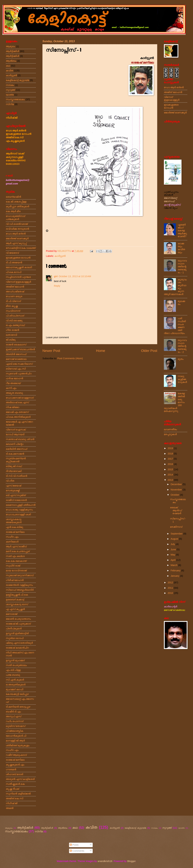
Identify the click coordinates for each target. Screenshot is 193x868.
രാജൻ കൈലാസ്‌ (16, 345)
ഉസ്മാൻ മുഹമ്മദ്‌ (15, 660)
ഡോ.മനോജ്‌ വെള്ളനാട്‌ (20, 398)
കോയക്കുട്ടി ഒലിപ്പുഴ (17, 694)
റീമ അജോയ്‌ (13, 383)
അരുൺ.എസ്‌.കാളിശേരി (20, 779)
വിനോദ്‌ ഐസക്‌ (16, 430)
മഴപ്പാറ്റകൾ (170, 434)
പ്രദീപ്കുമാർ (14, 629)
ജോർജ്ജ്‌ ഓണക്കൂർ (17, 238)
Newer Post (51, 351)
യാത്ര (10, 95)
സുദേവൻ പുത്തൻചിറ (19, 374)
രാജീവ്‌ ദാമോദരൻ (16, 500)
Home (101, 351)
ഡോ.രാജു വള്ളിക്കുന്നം (19, 510)
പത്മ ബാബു (13, 675)
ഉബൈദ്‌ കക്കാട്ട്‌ (15, 600)
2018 (171, 454)
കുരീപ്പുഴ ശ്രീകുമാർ (17, 206)
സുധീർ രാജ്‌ (13, 566)
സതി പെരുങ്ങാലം (16, 665)
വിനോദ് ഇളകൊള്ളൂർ (172, 99)
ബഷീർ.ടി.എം (13, 712)
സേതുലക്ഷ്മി (13, 490)
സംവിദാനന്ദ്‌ (13, 311)
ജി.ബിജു (11, 340)
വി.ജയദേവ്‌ (12, 253)
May (173, 555)
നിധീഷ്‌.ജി (12, 803)
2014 (171, 475)
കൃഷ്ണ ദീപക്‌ (12, 789)
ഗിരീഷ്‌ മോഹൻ (15, 580)
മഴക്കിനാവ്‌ (176, 527)
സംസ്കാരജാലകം (15, 99)
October (175, 495)
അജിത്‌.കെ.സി (15, 798)
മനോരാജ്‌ (12, 614)
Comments (77, 851)
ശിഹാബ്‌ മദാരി (14, 774)
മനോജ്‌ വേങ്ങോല (16, 359)
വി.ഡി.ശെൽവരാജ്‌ (17, 224)
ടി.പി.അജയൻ (14, 262)
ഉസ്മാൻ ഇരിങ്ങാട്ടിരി (17, 633)
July (173, 544)
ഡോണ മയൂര (14, 296)
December (177, 484)
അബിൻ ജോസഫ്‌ (16, 354)
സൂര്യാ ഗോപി (15, 638)
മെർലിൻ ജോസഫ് (16, 449)
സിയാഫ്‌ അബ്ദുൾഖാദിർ (20, 590)
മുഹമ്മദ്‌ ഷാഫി (14, 689)
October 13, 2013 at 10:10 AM (75, 276)
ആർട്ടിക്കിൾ (12, 56)
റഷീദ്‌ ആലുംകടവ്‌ (16, 755)
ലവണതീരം (170, 429)
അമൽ (10, 808)
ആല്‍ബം (11, 61)
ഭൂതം (181, 359)
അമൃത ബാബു (14, 393)
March (174, 565)
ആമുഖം (11, 46)
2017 (171, 459)
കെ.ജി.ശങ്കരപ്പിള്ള (16, 202)
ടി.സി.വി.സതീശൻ (16, 476)
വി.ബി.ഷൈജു (14, 321)
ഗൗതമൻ (11, 769)
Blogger (131, 861)
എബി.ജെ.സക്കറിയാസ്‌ (19, 364)
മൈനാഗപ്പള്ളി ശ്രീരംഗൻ (21, 505)
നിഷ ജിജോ (12, 407)
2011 (171, 588)
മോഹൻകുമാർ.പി (16, 736)
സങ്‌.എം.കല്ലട (15, 556)
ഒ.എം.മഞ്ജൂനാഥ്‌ (15, 325)
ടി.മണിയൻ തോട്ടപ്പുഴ (18, 707)
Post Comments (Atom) (70, 358)
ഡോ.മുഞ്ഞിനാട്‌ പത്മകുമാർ (15, 218)
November (177, 490)
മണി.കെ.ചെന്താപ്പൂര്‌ (18, 551)
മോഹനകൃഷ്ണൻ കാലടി (19, 267)
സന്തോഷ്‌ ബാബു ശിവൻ (20, 439)
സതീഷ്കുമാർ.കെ (15, 784)
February (176, 570)
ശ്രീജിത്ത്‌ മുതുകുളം (18, 745)
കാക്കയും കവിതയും (181, 248)
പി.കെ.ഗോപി (14, 272)
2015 (171, 469)
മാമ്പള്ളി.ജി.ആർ (15, 741)
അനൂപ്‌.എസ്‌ (13, 716)
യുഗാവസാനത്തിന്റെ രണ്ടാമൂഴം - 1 (182, 267)
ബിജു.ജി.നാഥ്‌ (14, 466)
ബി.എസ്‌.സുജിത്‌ (16, 495)
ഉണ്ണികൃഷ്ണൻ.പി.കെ (17, 595)
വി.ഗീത (10, 481)
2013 (171, 480)
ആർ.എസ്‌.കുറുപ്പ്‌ (16, 243)
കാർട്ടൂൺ (60, 256)
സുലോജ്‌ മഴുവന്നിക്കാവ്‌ (20, 575)
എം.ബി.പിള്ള (13, 670)
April (173, 560)
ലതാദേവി (11, 335)
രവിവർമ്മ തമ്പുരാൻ (17, 229)
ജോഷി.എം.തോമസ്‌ (17, 412)
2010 (171, 593)
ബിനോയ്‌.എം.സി (16, 369)
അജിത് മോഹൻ (15, 287)
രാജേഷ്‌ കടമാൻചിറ (17, 648)
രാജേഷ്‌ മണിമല (15, 532)
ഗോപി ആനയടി (15, 434)
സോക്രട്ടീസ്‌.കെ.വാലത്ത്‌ (21, 248)
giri (56, 276)
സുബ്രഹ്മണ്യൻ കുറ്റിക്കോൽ (16, 460)
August (175, 539)
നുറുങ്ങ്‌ (10, 90)
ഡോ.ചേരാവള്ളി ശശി (18, 514)
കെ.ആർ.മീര (13, 211)
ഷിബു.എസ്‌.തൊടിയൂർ (19, 643)
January (175, 576)
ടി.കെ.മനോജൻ (15, 454)
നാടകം (10, 85)
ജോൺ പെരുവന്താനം (18, 619)
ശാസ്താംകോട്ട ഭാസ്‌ (17, 604)
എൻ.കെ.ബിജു (14, 527)
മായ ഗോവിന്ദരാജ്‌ (16, 570)
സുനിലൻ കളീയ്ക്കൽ (18, 794)
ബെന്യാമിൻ (13, 197)
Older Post (149, 351)
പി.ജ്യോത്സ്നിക (15, 731)
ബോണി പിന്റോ (15, 444)
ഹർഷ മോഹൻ (14, 378)
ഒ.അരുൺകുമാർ (16, 685)
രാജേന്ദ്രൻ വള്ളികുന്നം (19, 585)
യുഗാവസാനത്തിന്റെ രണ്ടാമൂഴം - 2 (182, 346)
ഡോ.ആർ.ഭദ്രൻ (16, 234)
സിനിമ (10, 104)
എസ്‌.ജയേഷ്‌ (13, 486)
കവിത (9, 71)
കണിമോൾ (12, 542)
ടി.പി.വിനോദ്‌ (13, 301)
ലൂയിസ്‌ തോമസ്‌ (16, 726)
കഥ (8, 66)
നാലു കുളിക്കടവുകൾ (182, 379)
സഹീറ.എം (12, 537)
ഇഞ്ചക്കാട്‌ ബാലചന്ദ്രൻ (20, 349)
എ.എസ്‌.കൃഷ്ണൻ (15, 609)
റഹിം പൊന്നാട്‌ (15, 721)
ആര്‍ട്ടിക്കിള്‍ (12, 51)
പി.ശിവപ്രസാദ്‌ (15, 316)
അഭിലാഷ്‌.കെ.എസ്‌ (17, 402)
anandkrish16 (105, 861)
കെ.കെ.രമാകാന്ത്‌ (16, 561)
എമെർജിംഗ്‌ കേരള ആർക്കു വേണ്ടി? (182, 231)
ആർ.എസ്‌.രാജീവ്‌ (16, 546)
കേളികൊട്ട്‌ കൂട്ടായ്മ (17, 80)
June (174, 549)
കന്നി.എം (11, 388)
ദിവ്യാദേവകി (14, 471)
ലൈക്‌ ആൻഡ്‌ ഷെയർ (176, 510)
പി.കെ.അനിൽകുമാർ (18, 417)
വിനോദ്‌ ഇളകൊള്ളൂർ (18, 282)
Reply (57, 286)
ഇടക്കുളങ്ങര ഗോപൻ (18, 258)
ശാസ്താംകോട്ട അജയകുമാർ (14, 521)
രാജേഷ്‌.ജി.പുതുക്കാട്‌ (18, 624)
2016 (171, 464)
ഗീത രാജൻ (12, 330)
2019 (171, 448)
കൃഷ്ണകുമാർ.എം (15, 765)
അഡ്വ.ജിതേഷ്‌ (15, 292)
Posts (74, 845)
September (177, 534)
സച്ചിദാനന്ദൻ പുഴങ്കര (18, 277)
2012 (171, 583)
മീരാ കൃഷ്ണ (12, 306)
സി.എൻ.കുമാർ (15, 680)
